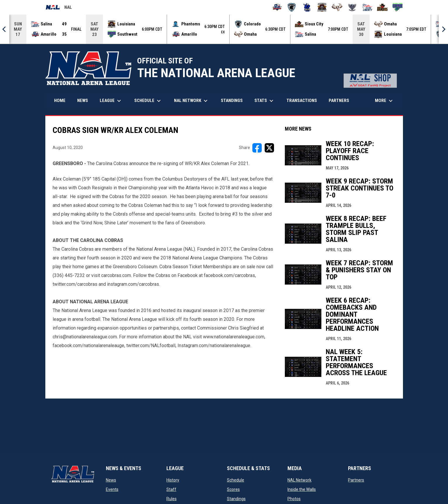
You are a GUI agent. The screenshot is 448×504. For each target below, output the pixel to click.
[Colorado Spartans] (292, 7)
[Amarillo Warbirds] (277, 7)
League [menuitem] (111, 101)
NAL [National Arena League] (59, 8)
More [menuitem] (385, 101)
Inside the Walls (302, 489)
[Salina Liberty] (367, 7)
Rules (172, 499)
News (111, 480)
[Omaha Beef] (337, 7)
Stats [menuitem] (265, 101)
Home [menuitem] (60, 101)
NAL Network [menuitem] (194, 101)
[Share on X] (269, 148)
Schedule (236, 480)
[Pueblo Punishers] (352, 7)
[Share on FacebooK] (257, 148)
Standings (236, 499)
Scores (233, 489)
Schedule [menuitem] (148, 101)
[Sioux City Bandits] (382, 7)
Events (112, 489)
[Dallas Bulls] (307, 7)
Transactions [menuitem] (302, 101)
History (173, 480)
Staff (171, 489)
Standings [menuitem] (232, 101)
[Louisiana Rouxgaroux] (322, 7)
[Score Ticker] (224, 29)
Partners (356, 480)
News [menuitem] (83, 101)
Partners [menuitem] (339, 101)
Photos (294, 499)
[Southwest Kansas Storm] (398, 7)
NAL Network (299, 480)
